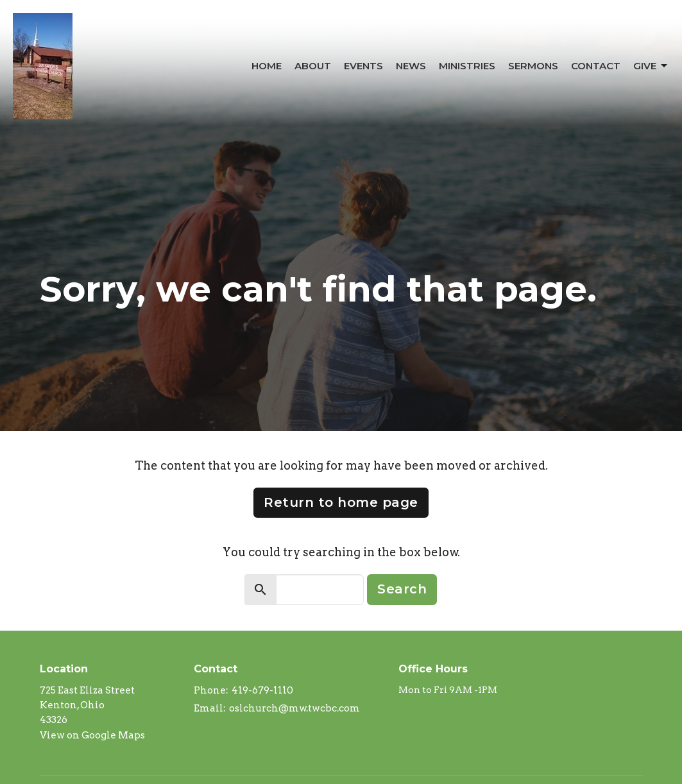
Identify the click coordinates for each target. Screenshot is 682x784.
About (313, 66)
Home (267, 66)
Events (363, 66)
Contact (596, 66)
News (411, 66)
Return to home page (341, 502)
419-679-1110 (262, 690)
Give (651, 66)
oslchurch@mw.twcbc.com (294, 708)
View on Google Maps (92, 735)
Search (402, 589)
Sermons (533, 66)
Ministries (467, 66)
